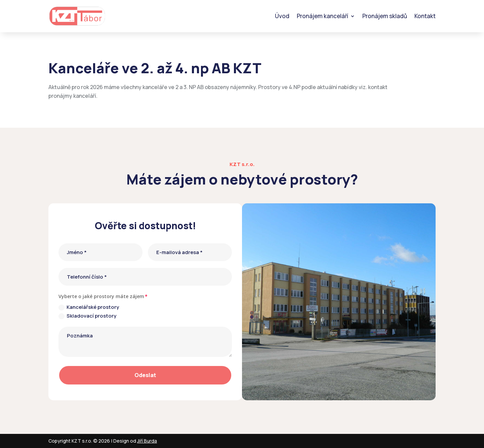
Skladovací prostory (87, 316)
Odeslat (145, 375)
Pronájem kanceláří (322, 16)
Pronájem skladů (385, 16)
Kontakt (425, 16)
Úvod (282, 16)
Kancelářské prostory (89, 307)
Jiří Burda (147, 441)
